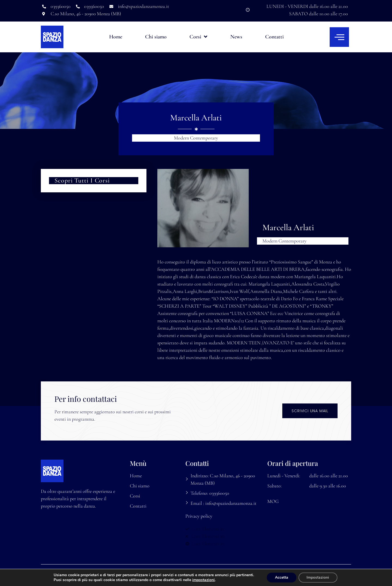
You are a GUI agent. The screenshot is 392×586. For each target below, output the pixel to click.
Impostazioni (318, 577)
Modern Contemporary (196, 138)
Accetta (282, 577)
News (236, 37)
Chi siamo (156, 37)
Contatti (274, 37)
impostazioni (203, 580)
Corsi (198, 37)
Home (116, 37)
